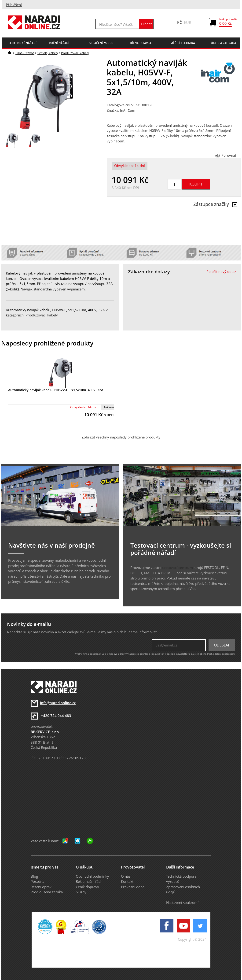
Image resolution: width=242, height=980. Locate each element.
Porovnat (229, 155)
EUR (188, 22)
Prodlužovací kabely (75, 53)
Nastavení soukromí (182, 902)
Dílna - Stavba (25, 53)
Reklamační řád (88, 881)
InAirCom (128, 110)
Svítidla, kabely (48, 53)
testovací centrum (178, 568)
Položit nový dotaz (221, 271)
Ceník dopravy (87, 887)
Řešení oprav (41, 887)
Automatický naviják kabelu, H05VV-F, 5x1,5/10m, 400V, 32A (56, 390)
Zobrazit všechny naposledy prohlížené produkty (121, 437)
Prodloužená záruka (47, 892)
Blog (34, 876)
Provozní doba (133, 887)
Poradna (37, 881)
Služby (81, 892)
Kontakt (127, 881)
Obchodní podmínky (92, 876)
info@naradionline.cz (58, 703)
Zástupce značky (215, 204)
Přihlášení (14, 5)
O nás (126, 876)
